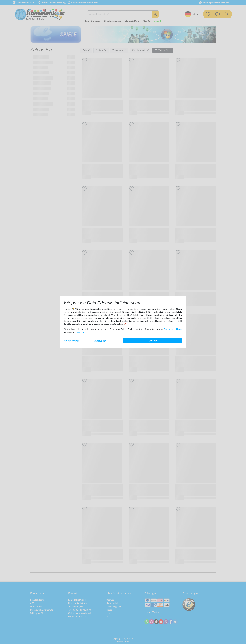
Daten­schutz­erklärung (173, 329)
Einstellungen (100, 341)
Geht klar (153, 341)
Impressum (80, 332)
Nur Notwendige (71, 341)
